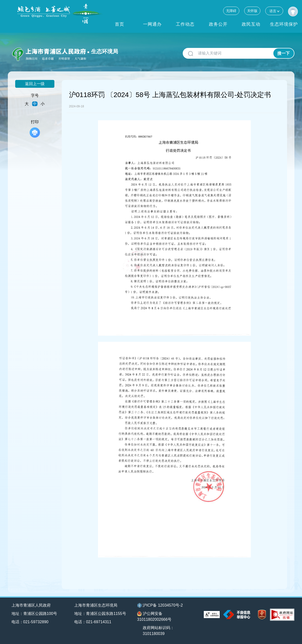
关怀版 (252, 11)
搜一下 (284, 53)
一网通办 (152, 24)
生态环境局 (105, 51)
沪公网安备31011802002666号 (154, 616)
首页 (120, 24)
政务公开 (218, 24)
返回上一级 (35, 84)
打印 (35, 129)
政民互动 (251, 24)
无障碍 (231, 11)
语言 (274, 11)
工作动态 (185, 24)
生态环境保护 (284, 24)
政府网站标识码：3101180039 (158, 631)
